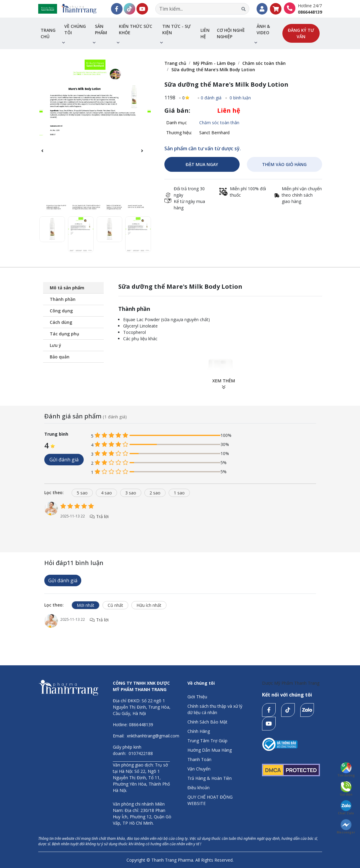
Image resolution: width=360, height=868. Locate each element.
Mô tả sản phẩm (67, 288)
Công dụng (61, 311)
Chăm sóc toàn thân (264, 63)
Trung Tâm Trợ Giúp (207, 741)
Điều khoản (199, 788)
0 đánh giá (211, 98)
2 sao (155, 493)
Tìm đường (346, 770)
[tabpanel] (180, 517)
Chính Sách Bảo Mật (207, 722)
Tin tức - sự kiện (177, 29)
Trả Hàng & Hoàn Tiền (210, 778)
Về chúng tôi (75, 29)
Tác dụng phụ (64, 334)
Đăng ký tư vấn (301, 33)
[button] (145, 154)
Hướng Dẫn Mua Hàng (210, 750)
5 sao (82, 493)
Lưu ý (56, 345)
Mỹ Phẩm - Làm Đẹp (214, 63)
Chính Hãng (199, 731)
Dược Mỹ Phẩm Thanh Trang (291, 683)
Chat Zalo (346, 808)
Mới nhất (86, 605)
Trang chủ (48, 33)
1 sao (179, 493)
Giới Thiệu (197, 697)
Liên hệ (205, 33)
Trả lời (99, 516)
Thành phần (63, 299)
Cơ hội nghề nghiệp (231, 33)
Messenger (346, 827)
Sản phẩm (101, 29)
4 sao (106, 493)
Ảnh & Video (263, 29)
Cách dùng (61, 322)
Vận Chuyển (199, 769)
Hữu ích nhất (149, 605)
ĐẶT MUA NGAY (202, 164)
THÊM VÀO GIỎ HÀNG (284, 164)
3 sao (131, 493)
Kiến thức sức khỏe (136, 29)
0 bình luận (240, 98)
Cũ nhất (115, 605)
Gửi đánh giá (64, 460)
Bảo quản (60, 357)
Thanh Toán (199, 759)
